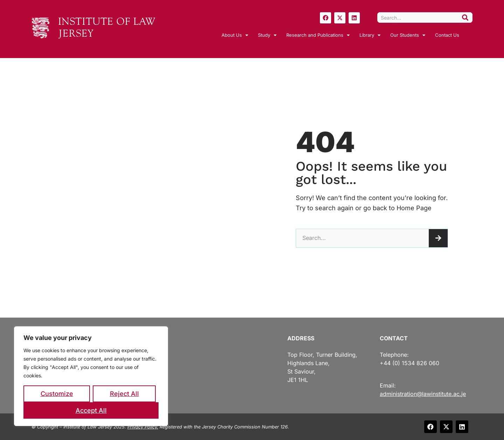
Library (370, 35)
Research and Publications (318, 35)
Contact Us (447, 35)
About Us (235, 35)
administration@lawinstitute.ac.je (423, 394)
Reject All (124, 394)
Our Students (408, 35)
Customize (57, 394)
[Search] (465, 17)
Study (267, 35)
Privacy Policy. (143, 427)
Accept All (91, 410)
